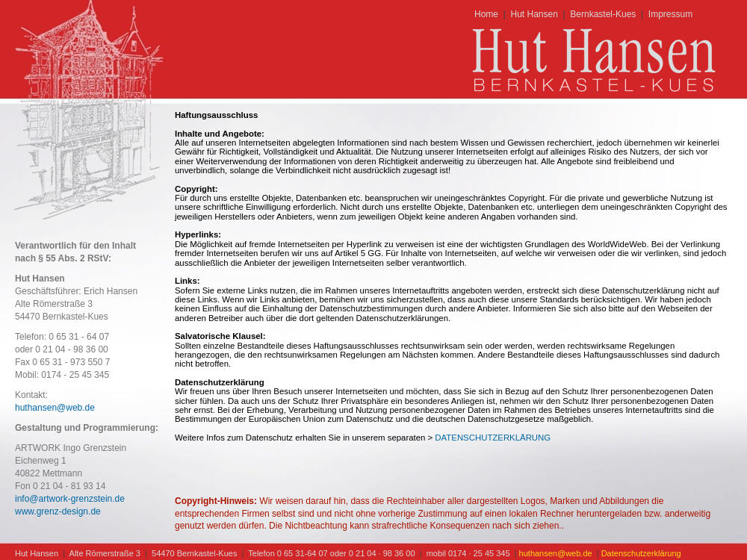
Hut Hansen (534, 14)
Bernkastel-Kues (603, 14)
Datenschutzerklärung (641, 553)
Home (486, 14)
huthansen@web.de (55, 408)
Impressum (670, 14)
